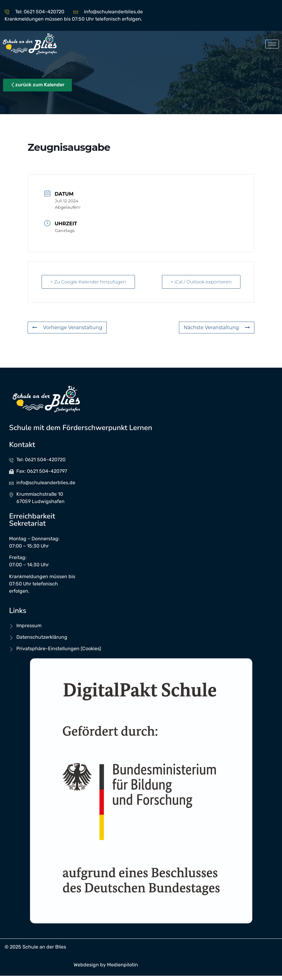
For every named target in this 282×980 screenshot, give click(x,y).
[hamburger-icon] (272, 44)
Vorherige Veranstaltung (67, 328)
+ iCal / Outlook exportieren (201, 282)
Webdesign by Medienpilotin (106, 965)
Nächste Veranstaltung (217, 328)
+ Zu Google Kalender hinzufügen (88, 282)
